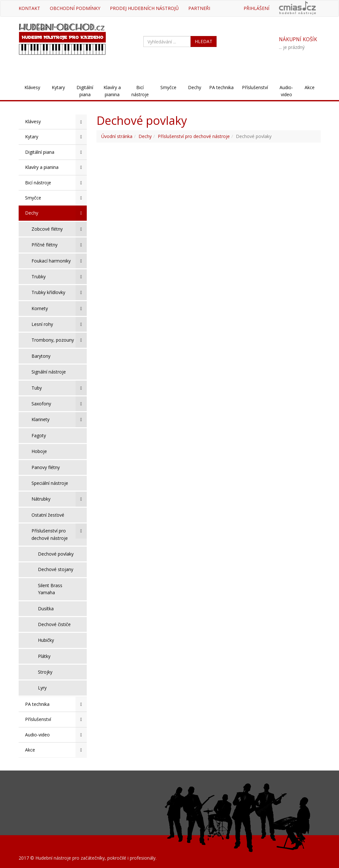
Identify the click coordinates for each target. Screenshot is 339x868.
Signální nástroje (49, 372)
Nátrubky (59, 499)
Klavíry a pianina (112, 91)
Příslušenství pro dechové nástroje (59, 532)
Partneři (199, 8)
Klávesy (32, 87)
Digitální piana (85, 91)
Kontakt (29, 8)
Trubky (59, 277)
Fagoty (39, 435)
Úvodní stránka (117, 136)
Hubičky (46, 640)
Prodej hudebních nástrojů (144, 8)
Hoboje (39, 451)
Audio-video (286, 91)
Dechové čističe (54, 624)
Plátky (44, 656)
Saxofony (59, 404)
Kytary (58, 87)
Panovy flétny (46, 467)
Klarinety (59, 420)
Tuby (59, 388)
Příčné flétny (59, 245)
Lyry (42, 688)
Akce (310, 87)
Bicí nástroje (140, 91)
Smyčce (168, 87)
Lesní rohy (59, 324)
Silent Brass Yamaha (50, 589)
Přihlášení (256, 8)
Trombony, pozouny (59, 340)
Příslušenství (255, 87)
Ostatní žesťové (48, 515)
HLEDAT (204, 41)
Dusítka (46, 609)
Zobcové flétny (59, 229)
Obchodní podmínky (75, 8)
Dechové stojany (56, 569)
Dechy (195, 87)
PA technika (221, 87)
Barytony (41, 356)
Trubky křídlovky (59, 292)
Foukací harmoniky (59, 261)
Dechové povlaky (56, 554)
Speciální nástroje (50, 483)
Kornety (59, 309)
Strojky (45, 672)
